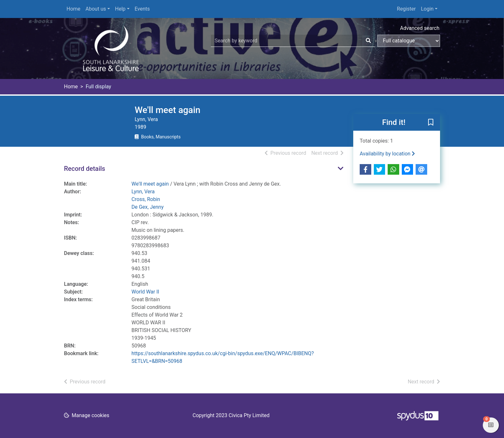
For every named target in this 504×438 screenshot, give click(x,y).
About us (96, 9)
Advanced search (420, 28)
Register (406, 9)
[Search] (368, 41)
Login (427, 9)
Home (73, 9)
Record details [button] (85, 169)
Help (120, 9)
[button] (431, 123)
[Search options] (409, 41)
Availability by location (387, 154)
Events (142, 9)
